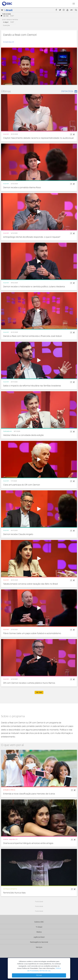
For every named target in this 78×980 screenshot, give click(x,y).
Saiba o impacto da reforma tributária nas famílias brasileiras (32, 386)
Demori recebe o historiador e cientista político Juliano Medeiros (34, 287)
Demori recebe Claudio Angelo (18, 534)
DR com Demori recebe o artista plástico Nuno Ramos (29, 683)
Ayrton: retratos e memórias (10, 20)
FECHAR (39, 975)
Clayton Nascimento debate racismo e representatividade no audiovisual (38, 138)
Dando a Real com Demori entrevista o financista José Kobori (32, 336)
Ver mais (39, 692)
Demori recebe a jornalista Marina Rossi (22, 188)
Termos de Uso (45, 971)
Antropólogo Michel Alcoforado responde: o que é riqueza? (32, 237)
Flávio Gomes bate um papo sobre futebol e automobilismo (32, 633)
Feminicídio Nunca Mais (14, 893)
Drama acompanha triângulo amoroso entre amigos (28, 843)
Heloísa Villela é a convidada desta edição (23, 435)
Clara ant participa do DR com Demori (22, 485)
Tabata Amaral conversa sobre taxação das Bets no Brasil (30, 584)
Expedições (6, 25)
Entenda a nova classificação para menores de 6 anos (29, 794)
